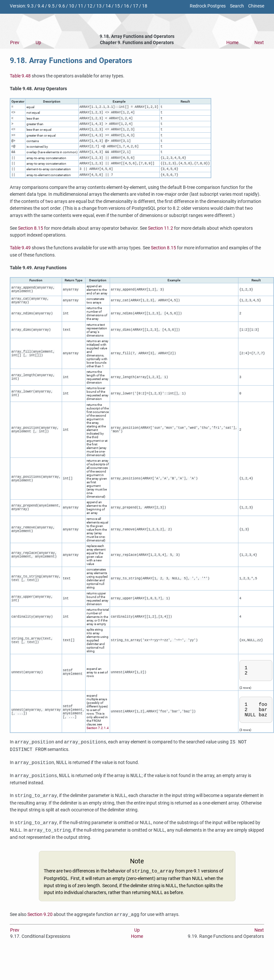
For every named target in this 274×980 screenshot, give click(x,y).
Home (232, 43)
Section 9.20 (40, 935)
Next (259, 43)
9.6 (62, 6)
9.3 (30, 6)
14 (108, 6)
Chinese (256, 6)
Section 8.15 (31, 241)
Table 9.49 (20, 261)
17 (136, 6)
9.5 (51, 6)
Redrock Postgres (208, 6)
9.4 (41, 6)
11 (81, 6)
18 (145, 6)
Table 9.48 (20, 76)
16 (126, 6)
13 (99, 6)
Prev (15, 43)
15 (117, 6)
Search (237, 6)
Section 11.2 (161, 241)
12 (90, 6)
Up (38, 43)
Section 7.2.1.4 (98, 746)
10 (72, 6)
